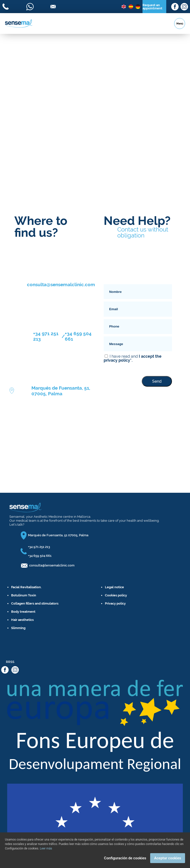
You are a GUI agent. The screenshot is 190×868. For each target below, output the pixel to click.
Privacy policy (115, 603)
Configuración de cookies (125, 858)
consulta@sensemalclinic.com (61, 284)
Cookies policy (116, 595)
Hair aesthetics (22, 620)
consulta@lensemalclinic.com (52, 565)
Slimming (18, 628)
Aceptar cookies (168, 858)
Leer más (46, 848)
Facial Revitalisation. (26, 587)
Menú (180, 24)
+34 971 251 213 (46, 336)
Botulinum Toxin (24, 595)
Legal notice (114, 587)
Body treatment (23, 612)
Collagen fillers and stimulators (35, 603)
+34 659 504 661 (78, 336)
